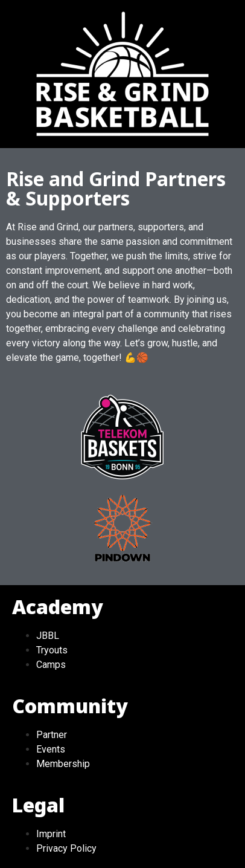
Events (51, 749)
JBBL (48, 636)
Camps (51, 665)
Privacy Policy (66, 848)
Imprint (51, 834)
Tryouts (52, 650)
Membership (63, 764)
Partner (52, 735)
